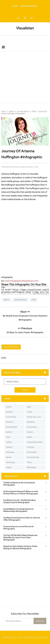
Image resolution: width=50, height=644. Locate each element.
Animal (9, 407)
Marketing (10, 452)
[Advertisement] (25, 78)
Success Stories (20, 300)
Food (8, 437)
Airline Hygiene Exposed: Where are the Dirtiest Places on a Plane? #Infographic (21, 493)
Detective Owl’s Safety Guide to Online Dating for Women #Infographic (20, 547)
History (6, 300)
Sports (9, 457)
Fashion (9, 432)
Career (30, 412)
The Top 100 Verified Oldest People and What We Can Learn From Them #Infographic (20, 538)
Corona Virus (11, 417)
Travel (29, 462)
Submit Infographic (29, 6)
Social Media (32, 452)
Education (31, 422)
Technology (11, 462)
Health (29, 437)
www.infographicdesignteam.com (22, 281)
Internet (9, 447)
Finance (30, 432)
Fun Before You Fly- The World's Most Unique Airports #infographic (19, 501)
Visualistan (27, 637)
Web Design (31, 467)
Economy (10, 422)
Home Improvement (35, 442)
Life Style (30, 447)
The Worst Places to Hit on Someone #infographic (19, 484)
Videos (9, 467)
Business (9, 412)
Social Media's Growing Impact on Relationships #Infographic (18, 510)
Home (15, 6)
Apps (29, 407)
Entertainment (12, 427)
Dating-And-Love (34, 417)
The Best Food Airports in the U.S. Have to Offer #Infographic (22, 519)
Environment (32, 427)
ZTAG (34, 300)
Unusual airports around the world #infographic (18, 528)
